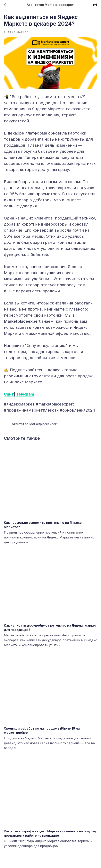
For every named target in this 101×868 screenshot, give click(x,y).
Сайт (9, 394)
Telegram (25, 394)
